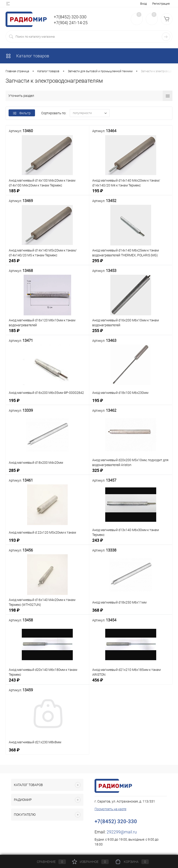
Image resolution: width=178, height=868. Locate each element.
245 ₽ (47, 263)
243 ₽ (131, 543)
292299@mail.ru (122, 832)
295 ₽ (131, 263)
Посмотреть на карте (110, 809)
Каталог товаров (27, 56)
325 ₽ (131, 473)
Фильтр (22, 113)
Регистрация (161, 4)
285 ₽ (47, 473)
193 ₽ (47, 543)
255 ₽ (131, 333)
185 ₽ (47, 193)
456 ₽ (131, 683)
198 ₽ (47, 613)
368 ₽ (131, 613)
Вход (143, 4)
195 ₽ (131, 193)
